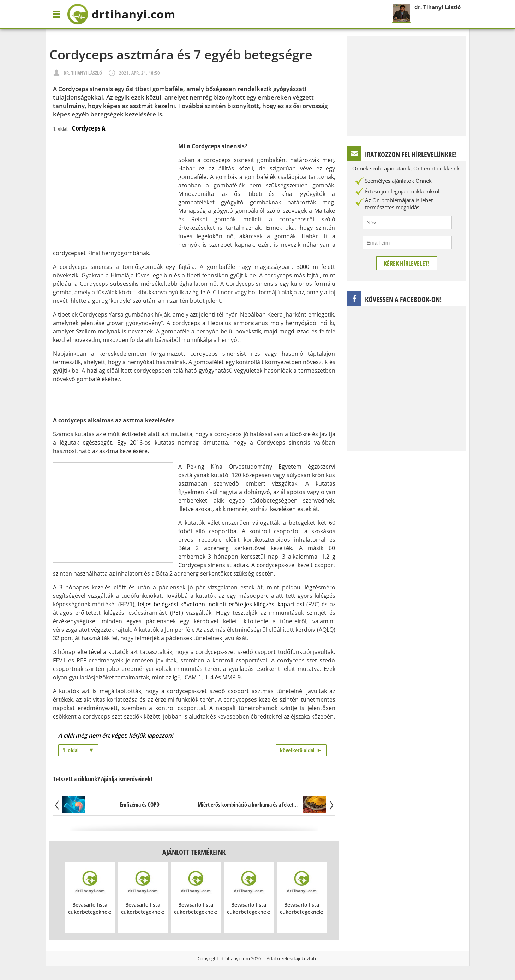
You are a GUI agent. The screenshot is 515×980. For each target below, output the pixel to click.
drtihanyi (121, 14)
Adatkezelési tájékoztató (292, 958)
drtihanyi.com (235, 958)
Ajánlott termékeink (194, 852)
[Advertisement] (113, 192)
